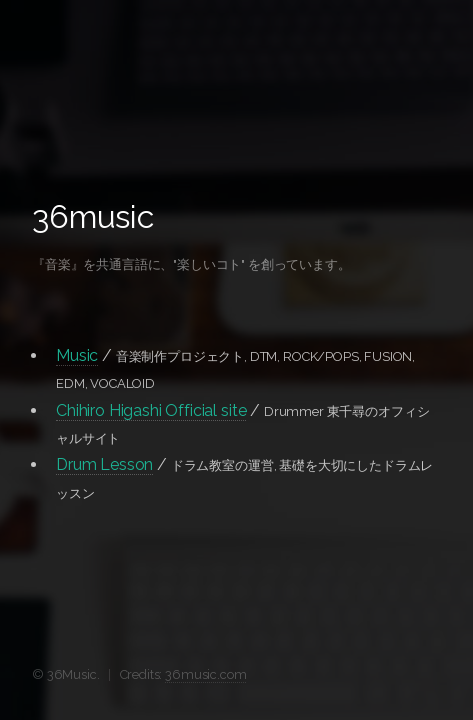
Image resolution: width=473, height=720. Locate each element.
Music (77, 355)
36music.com (205, 674)
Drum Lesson (104, 464)
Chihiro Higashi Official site (151, 410)
